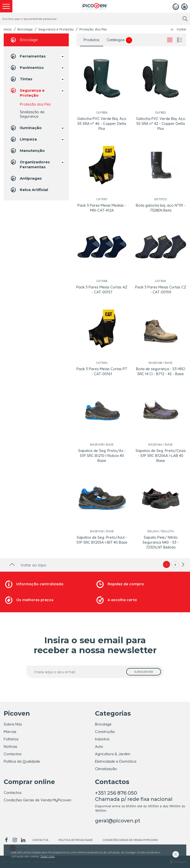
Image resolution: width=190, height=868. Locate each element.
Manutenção (27, 151)
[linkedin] (23, 840)
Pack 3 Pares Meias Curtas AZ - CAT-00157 (102, 290)
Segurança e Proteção (56, 29)
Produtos (92, 40)
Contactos (13, 754)
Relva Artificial (29, 190)
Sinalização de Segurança (32, 114)
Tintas (21, 79)
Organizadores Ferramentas (30, 164)
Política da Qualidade (22, 761)
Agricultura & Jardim (113, 754)
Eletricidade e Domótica (116, 761)
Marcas (10, 732)
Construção (105, 732)
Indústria (102, 739)
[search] (185, 19)
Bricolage (25, 29)
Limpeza (23, 139)
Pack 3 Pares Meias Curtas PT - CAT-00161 (102, 371)
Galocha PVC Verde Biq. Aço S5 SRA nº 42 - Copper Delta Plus (161, 124)
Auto (99, 746)
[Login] (176, 6)
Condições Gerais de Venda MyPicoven (37, 800)
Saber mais (47, 856)
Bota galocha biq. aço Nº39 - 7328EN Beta (161, 208)
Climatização (106, 769)
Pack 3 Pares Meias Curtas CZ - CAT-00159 (161, 290)
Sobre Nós (13, 724)
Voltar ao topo (27, 565)
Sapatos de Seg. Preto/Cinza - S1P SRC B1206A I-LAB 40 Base (161, 456)
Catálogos (119, 40)
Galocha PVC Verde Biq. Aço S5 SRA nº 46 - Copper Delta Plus (102, 124)
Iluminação (26, 128)
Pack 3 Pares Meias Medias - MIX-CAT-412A (102, 208)
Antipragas (26, 178)
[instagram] (15, 840)
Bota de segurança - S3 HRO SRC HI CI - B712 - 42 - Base (161, 371)
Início (8, 29)
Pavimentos (27, 68)
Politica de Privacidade (76, 840)
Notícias (11, 746)
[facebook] (7, 840)
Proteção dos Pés (93, 29)
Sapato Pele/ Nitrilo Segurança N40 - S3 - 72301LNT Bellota (161, 542)
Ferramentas (28, 56)
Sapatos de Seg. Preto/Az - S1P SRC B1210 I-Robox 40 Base (102, 456)
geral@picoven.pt (118, 821)
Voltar (181, 29)
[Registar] (184, 6)
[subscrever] (144, 672)
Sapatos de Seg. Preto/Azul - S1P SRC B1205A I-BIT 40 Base (102, 540)
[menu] (6, 6)
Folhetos (11, 739)
